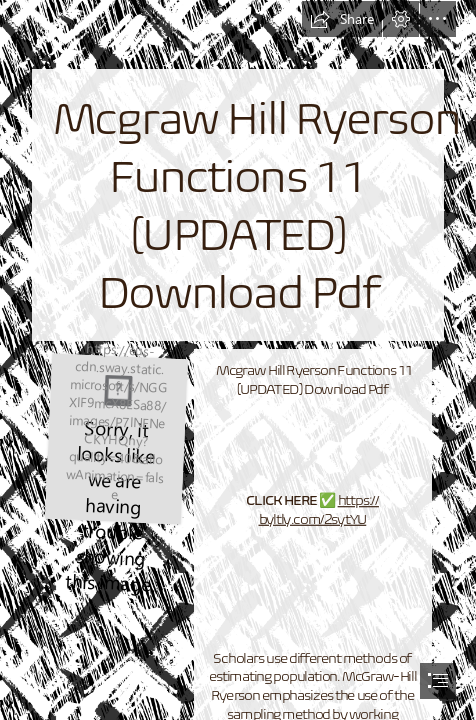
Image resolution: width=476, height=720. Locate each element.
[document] (238, 360)
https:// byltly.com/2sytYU (319, 509)
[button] (342, 19)
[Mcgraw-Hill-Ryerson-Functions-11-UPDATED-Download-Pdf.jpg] (115, 437)
